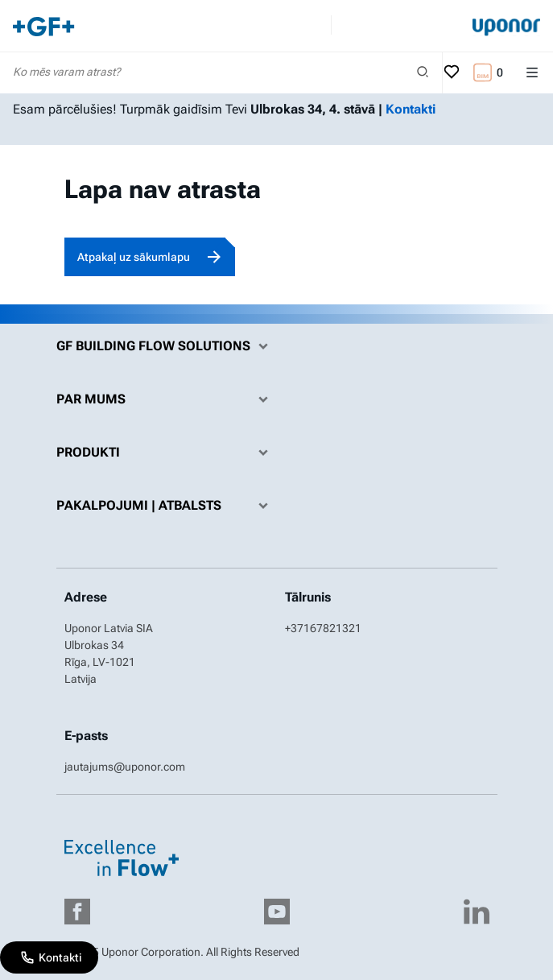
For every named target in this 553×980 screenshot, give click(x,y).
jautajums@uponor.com (125, 767)
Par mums (166, 399)
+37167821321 (323, 628)
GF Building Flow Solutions (166, 346)
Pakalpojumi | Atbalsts (166, 506)
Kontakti (411, 109)
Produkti (166, 453)
